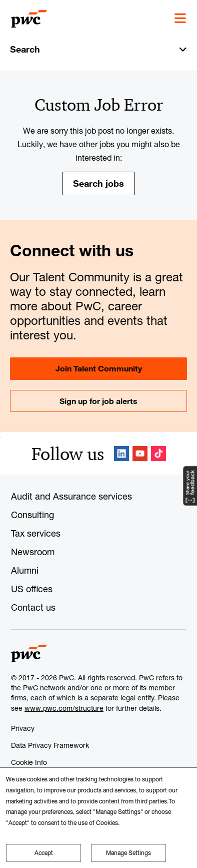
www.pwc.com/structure (64, 708)
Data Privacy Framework (50, 745)
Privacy (23, 728)
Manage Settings (128, 853)
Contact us (33, 607)
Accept (44, 853)
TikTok (158, 454)
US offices (32, 589)
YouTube (140, 454)
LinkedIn (121, 454)
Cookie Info (29, 762)
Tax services (36, 533)
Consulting (32, 515)
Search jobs (98, 183)
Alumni (25, 570)
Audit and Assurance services (71, 496)
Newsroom (33, 552)
